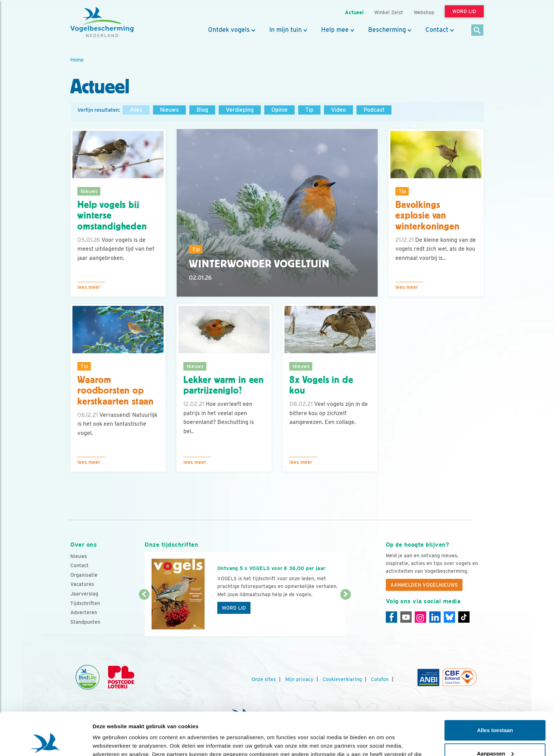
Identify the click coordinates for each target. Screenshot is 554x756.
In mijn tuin (285, 30)
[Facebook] (391, 617)
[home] (102, 22)
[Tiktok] (464, 617)
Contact (437, 30)
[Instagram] (420, 617)
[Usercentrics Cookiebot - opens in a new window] (46, 742)
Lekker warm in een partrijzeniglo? (224, 385)
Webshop (424, 12)
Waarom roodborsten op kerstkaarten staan (116, 391)
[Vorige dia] (144, 616)
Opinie (279, 110)
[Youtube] (406, 617)
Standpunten (85, 622)
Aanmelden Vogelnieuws (424, 585)
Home (77, 60)
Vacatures (82, 584)
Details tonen (109, 742)
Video (338, 110)
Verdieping (240, 110)
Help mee (335, 30)
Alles (136, 110)
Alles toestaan (495, 690)
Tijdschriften (85, 603)
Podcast (374, 110)
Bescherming (387, 30)
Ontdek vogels (229, 30)
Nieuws (169, 110)
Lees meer (89, 287)
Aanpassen (495, 713)
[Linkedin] (435, 617)
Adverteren (84, 612)
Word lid (234, 608)
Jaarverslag (84, 594)
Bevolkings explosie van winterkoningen (428, 216)
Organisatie (84, 575)
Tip (309, 110)
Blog (202, 110)
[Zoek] (478, 31)
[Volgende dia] (345, 616)
